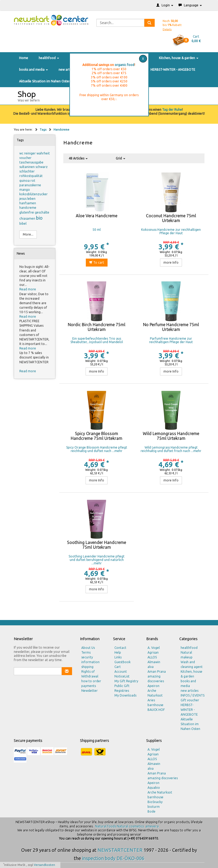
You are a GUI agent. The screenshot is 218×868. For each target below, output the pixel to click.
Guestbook (123, 662)
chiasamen (28, 218)
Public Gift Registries (122, 688)
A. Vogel (154, 648)
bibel (23, 223)
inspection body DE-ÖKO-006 (113, 858)
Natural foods (106, 826)
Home (24, 58)
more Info (171, 262)
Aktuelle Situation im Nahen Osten (45, 81)
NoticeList (122, 676)
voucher (25, 158)
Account (121, 672)
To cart (97, 262)
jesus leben (27, 199)
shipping (87, 667)
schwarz (42, 167)
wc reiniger (28, 153)
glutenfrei (27, 212)
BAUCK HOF (156, 710)
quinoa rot (27, 181)
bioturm (154, 807)
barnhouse (155, 705)
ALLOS (152, 657)
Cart (118, 667)
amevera (152, 826)
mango (25, 190)
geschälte (42, 212)
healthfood (49, 58)
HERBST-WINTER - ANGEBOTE (173, 70)
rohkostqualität (31, 176)
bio (39, 218)
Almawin (154, 662)
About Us (88, 648)
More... (28, 234)
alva (151, 667)
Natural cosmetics (130, 826)
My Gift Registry (126, 681)
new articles (67, 70)
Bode (152, 811)
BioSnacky (155, 802)
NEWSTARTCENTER (120, 850)
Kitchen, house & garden (179, 58)
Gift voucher (190, 700)
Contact (120, 648)
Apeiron (154, 686)
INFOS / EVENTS (193, 695)
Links (118, 657)
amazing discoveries (156, 679)
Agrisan (153, 652)
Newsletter (90, 691)
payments (89, 686)
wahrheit (43, 153)
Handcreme (61, 130)
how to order (91, 681)
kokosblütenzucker (34, 194)
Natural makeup (187, 655)
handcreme (28, 208)
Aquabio (154, 788)
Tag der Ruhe (172, 110)
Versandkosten (45, 865)
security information (90, 660)
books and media (34, 70)
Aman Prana (157, 672)
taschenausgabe (31, 162)
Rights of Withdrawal (90, 674)
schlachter (27, 171)
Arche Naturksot (155, 693)
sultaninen (27, 167)
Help (118, 652)
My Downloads (125, 695)
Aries (151, 700)
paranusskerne (30, 185)
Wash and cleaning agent (192, 664)
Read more (28, 289)
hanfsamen (28, 203)
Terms (86, 652)
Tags (43, 130)
